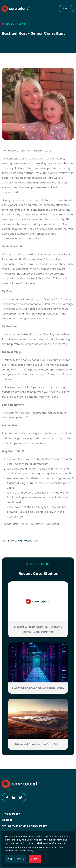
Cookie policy (26, 851)
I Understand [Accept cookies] (14, 859)
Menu (65, 9)
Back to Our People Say (23, 541)
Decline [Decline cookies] (35, 859)
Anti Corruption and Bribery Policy (24, 826)
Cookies (7, 820)
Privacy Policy (11, 814)
